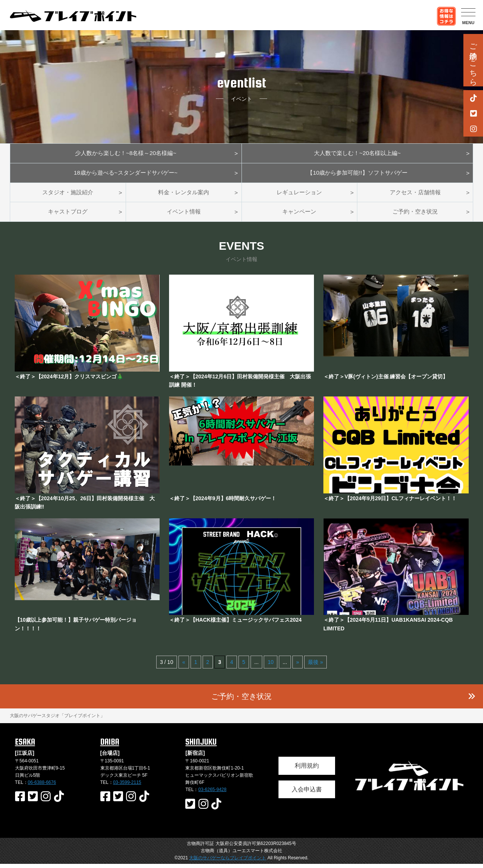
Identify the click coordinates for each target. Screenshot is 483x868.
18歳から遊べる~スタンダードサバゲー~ (126, 174)
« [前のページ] (184, 667)
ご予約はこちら (473, 60)
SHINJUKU (201, 746)
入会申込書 (307, 793)
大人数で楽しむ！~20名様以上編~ (357, 154)
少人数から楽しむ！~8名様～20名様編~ (125, 154)
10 (271, 667)
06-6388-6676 (42, 787)
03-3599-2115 (127, 787)
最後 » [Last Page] (315, 667)
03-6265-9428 (212, 794)
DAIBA (110, 746)
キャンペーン (299, 216)
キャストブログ (68, 216)
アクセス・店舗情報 (415, 195)
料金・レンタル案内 (184, 195)
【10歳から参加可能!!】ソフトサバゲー (358, 174)
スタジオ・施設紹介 (68, 195)
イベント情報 (184, 216)
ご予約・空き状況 (415, 216)
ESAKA (25, 746)
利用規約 (307, 770)
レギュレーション (299, 195)
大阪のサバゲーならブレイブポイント (228, 862)
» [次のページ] (298, 667)
